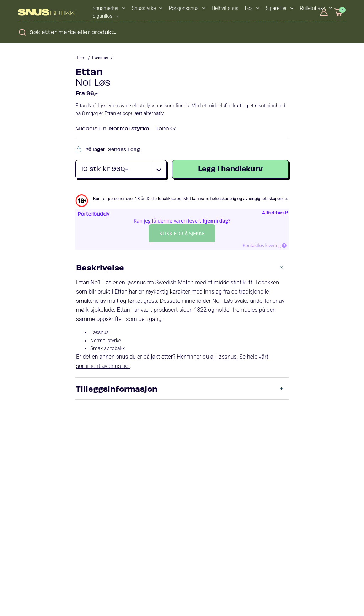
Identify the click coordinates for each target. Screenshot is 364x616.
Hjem (80, 58)
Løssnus (100, 58)
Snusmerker (109, 8)
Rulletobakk (316, 8)
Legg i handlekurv (230, 168)
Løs (252, 8)
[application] (122, 8)
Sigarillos (106, 16)
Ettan (89, 71)
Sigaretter (280, 8)
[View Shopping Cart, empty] (339, 12)
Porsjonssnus (187, 8)
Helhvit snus (225, 8)
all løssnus (224, 357)
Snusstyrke (147, 8)
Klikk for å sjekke (182, 233)
